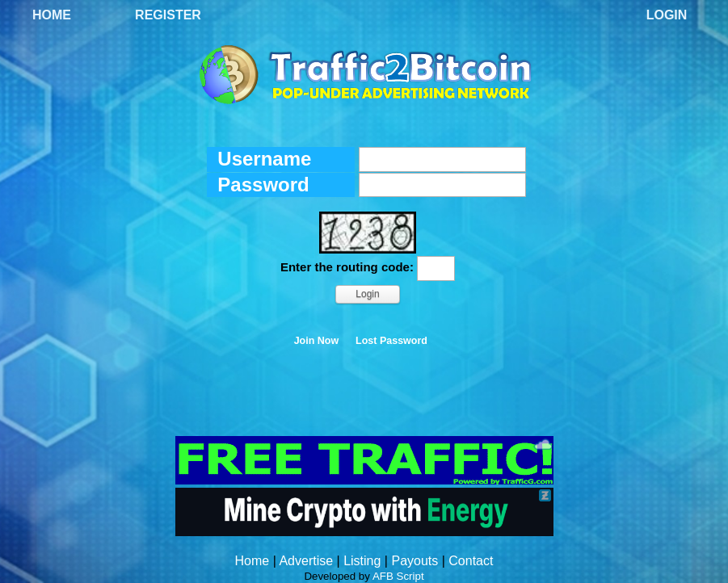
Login (667, 15)
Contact (471, 561)
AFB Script (398, 576)
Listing (362, 561)
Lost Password (391, 341)
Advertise (306, 561)
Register (168, 15)
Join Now (317, 341)
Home (52, 15)
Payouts (414, 561)
